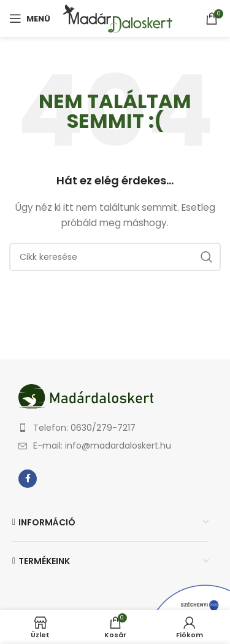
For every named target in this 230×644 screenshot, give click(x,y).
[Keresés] (115, 257)
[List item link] (120, 428)
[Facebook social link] (28, 479)
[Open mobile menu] (30, 18)
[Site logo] (117, 18)
